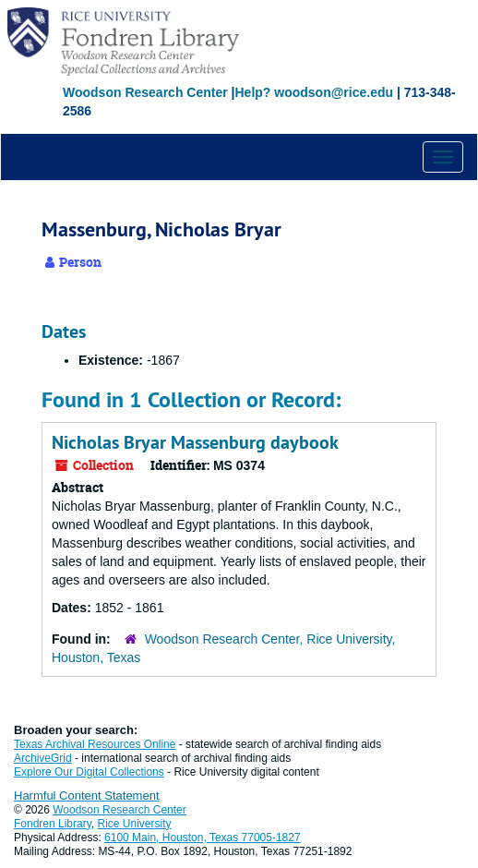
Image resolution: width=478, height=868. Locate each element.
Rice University (135, 824)
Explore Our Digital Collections (89, 772)
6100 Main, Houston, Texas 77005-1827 (203, 838)
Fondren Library (53, 824)
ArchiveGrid (43, 758)
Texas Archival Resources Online (95, 744)
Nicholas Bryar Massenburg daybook (195, 442)
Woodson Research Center (145, 92)
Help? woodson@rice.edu (314, 92)
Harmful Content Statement (87, 796)
